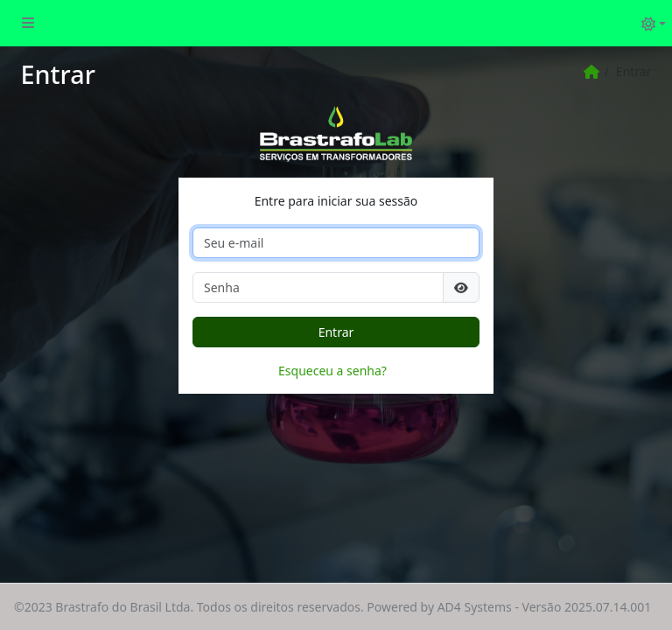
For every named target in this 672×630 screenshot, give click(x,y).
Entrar (336, 332)
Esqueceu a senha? (332, 371)
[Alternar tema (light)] (654, 23)
